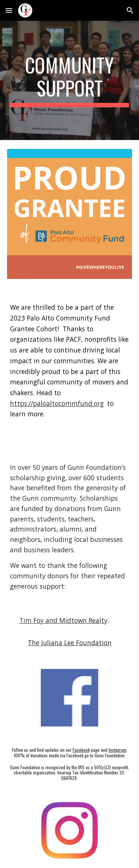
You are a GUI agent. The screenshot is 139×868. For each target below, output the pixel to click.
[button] (9, 10)
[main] (70, 80)
